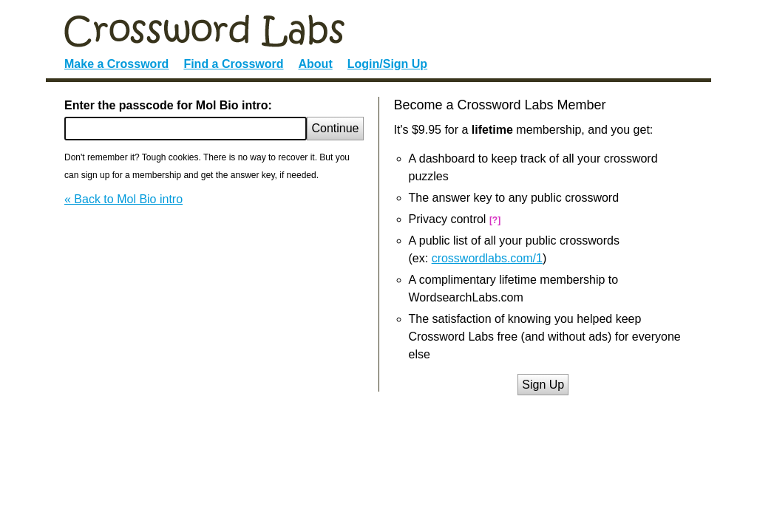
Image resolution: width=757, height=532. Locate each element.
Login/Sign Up (387, 64)
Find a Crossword (233, 64)
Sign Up (543, 385)
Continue (335, 128)
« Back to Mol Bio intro (123, 199)
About (316, 64)
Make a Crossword (116, 64)
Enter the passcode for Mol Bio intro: (168, 105)
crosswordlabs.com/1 (487, 258)
